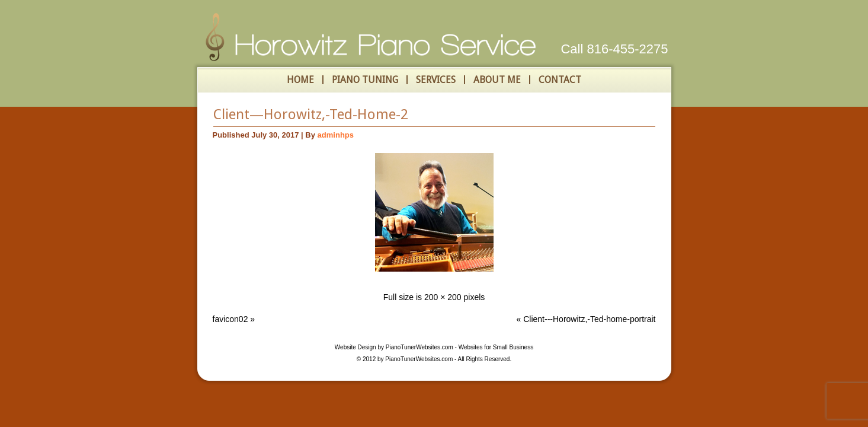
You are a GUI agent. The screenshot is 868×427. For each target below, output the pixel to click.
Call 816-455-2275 (614, 49)
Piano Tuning (365, 80)
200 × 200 (443, 297)
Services (436, 80)
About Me (497, 80)
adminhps (336, 135)
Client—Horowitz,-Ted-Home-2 (311, 114)
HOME (300, 80)
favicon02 (230, 319)
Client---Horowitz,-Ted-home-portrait (589, 319)
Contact (560, 80)
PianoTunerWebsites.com (419, 347)
